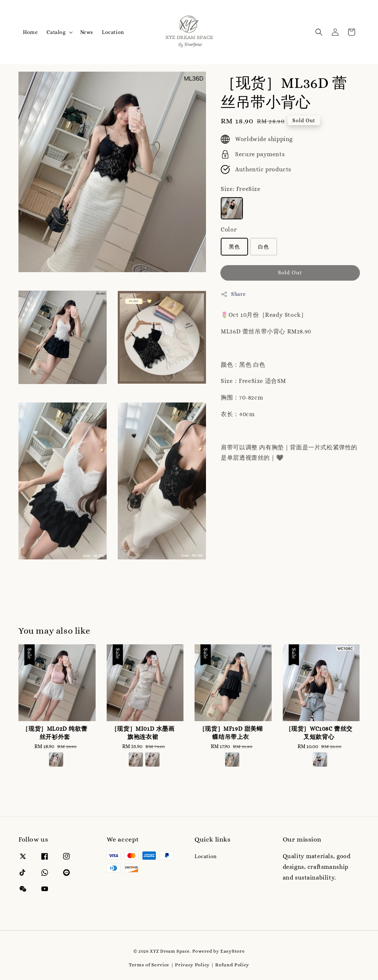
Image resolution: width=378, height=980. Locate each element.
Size (240, 189)
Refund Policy (232, 965)
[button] (319, 32)
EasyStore (233, 951)
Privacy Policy (192, 965)
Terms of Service (149, 965)
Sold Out (290, 273)
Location (113, 32)
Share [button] (233, 294)
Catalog (56, 32)
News (87, 32)
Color (229, 229)
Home (30, 32)
